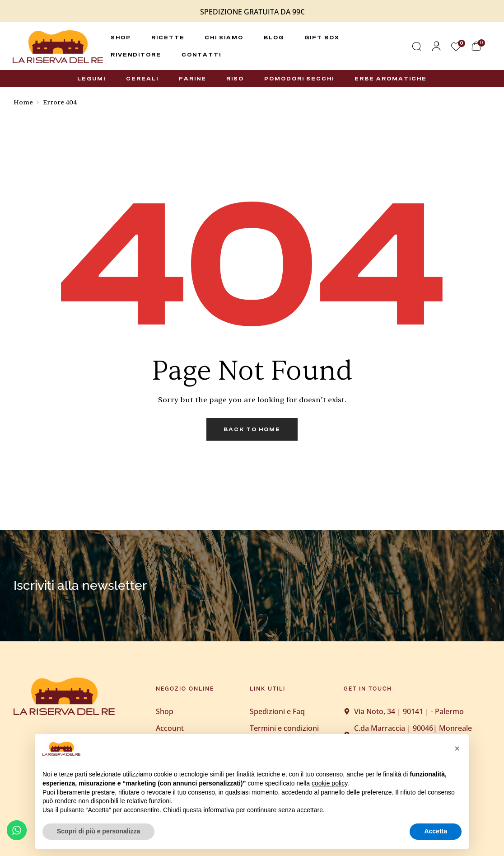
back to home (252, 429)
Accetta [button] (436, 831)
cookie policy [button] (329, 783)
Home (23, 102)
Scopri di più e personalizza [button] (98, 831)
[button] (457, 748)
